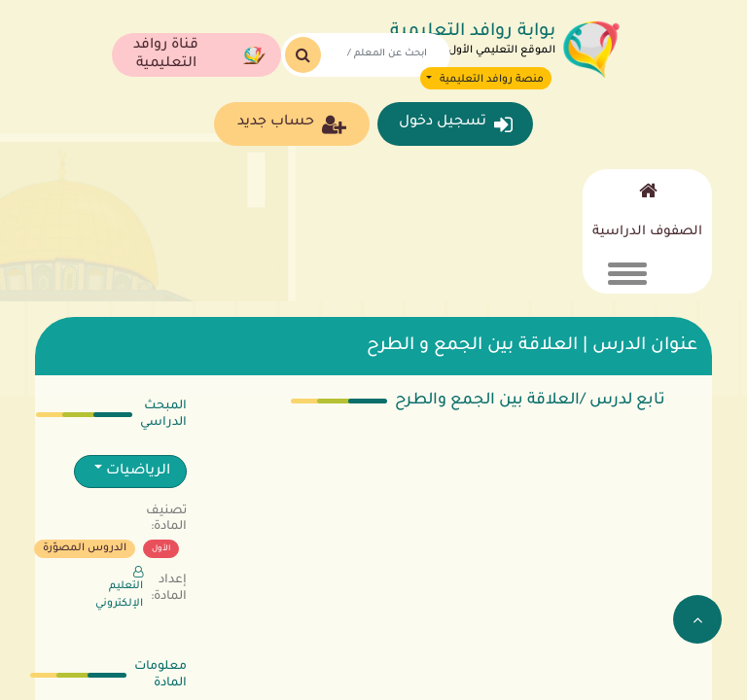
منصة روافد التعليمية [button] (490, 80)
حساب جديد (292, 124)
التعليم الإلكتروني (119, 588)
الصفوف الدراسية (647, 232)
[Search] (380, 55)
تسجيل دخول (456, 124)
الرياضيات (136, 472)
